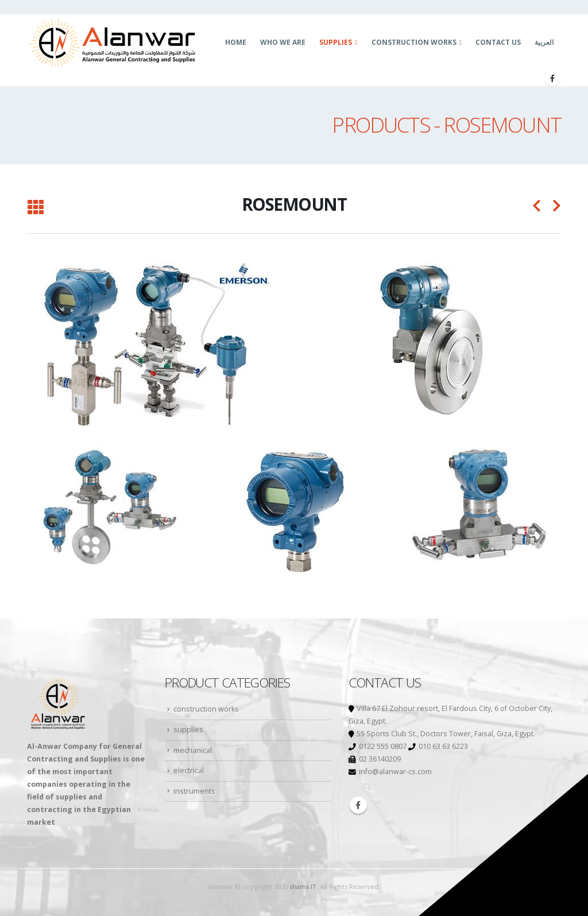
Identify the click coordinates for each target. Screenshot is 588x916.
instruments (194, 791)
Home (236, 42)
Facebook (358, 805)
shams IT (303, 886)
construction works (414, 42)
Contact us (498, 42)
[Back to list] (35, 208)
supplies (336, 42)
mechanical (193, 750)
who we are (283, 42)
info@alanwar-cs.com (395, 772)
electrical (189, 770)
